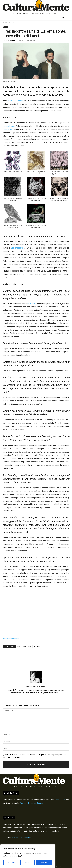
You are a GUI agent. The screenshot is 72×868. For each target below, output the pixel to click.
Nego (28, 863)
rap (30, 646)
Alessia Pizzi (60, 800)
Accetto (44, 863)
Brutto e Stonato (16, 101)
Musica (12, 23)
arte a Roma (21, 646)
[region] (28, 856)
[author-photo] (36, 683)
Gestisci (11, 863)
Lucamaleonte (8, 126)
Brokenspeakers (18, 248)
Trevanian (32, 303)
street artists (8, 129)
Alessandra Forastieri (16, 40)
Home (5, 23)
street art (37, 646)
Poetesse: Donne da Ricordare (32, 803)
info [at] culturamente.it (22, 838)
